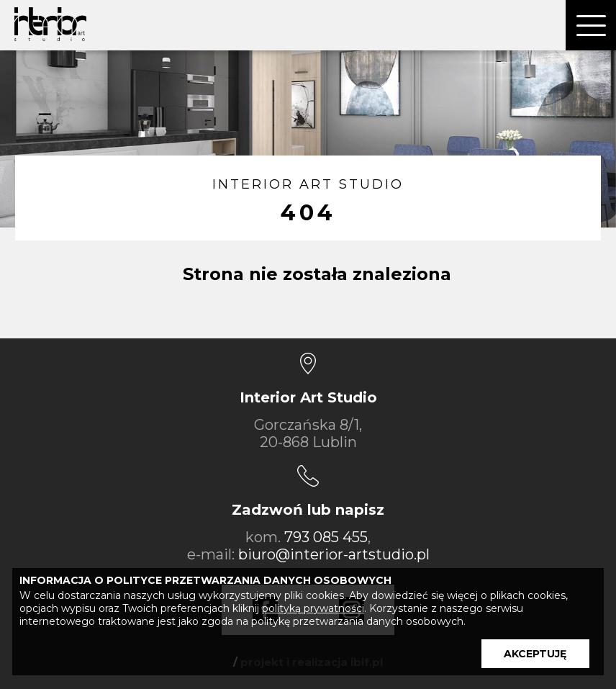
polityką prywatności (313, 608)
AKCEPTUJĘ (535, 654)
